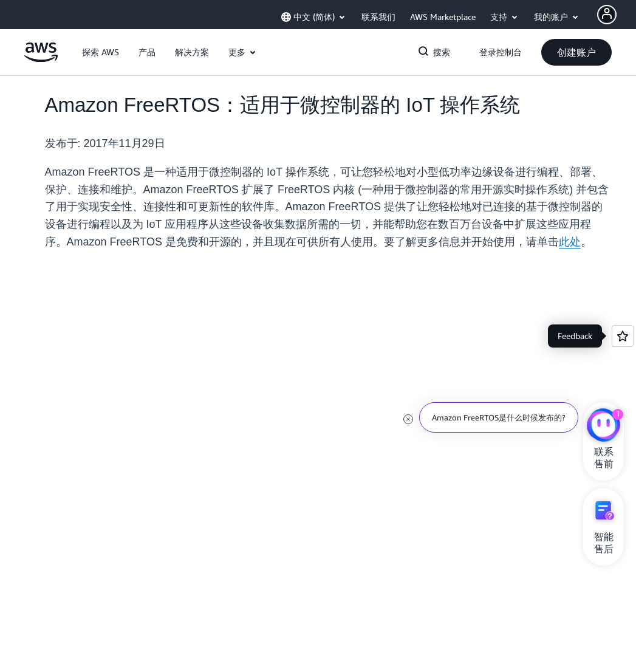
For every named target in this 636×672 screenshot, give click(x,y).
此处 (570, 242)
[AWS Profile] (607, 15)
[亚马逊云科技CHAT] (604, 427)
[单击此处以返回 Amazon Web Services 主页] (41, 59)
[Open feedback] (623, 336)
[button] (101, 52)
